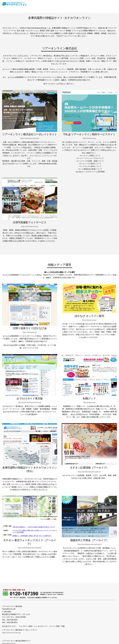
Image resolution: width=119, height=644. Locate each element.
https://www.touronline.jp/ (30, 138)
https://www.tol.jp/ (89, 138)
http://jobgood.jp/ (89, 402)
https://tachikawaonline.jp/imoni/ (89, 544)
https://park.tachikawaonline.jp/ (30, 402)
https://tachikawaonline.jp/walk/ (30, 548)
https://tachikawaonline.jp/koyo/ (89, 472)
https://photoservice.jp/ (30, 226)
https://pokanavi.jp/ (30, 332)
